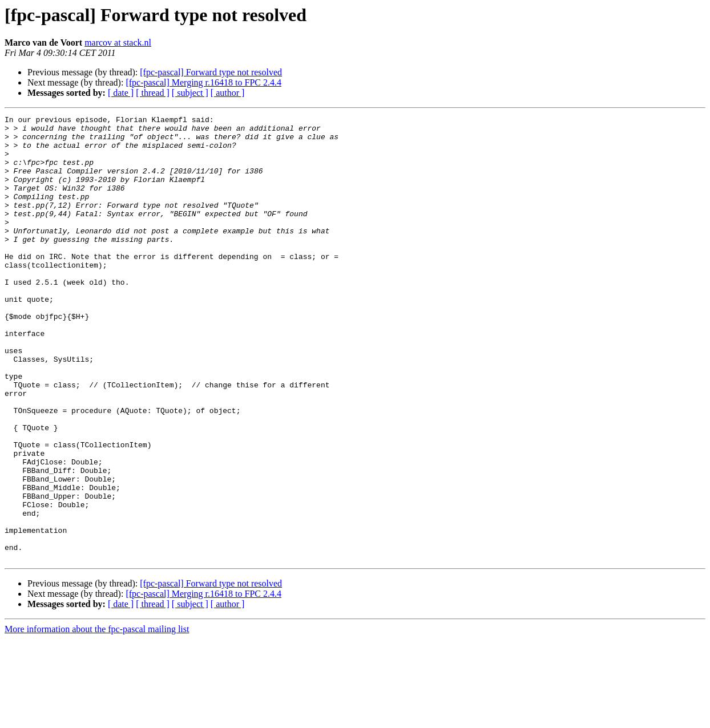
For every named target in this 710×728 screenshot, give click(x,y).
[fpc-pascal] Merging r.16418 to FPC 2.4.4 (203, 82)
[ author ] (228, 93)
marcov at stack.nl (118, 43)
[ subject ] (190, 93)
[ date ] (121, 93)
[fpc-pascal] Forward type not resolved (211, 72)
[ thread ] (153, 93)
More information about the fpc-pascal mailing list (97, 718)
